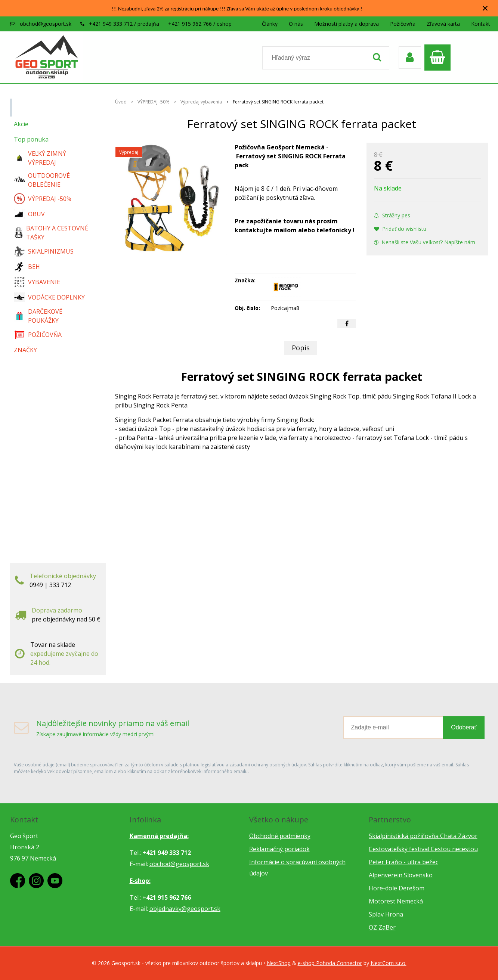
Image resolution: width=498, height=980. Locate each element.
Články (270, 24)
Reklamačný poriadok (279, 849)
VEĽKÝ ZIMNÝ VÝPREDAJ (40, 158)
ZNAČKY (25, 350)
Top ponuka (31, 139)
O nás (296, 24)
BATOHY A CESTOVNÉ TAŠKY (51, 233)
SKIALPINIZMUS (44, 251)
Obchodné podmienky (280, 836)
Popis (301, 348)
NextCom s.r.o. (389, 963)
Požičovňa (403, 24)
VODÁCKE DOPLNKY (49, 297)
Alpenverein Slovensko (401, 875)
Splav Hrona (386, 914)
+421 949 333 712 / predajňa (124, 24)
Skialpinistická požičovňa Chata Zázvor (423, 836)
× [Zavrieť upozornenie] (485, 8)
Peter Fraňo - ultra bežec (403, 862)
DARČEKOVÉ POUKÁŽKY (38, 316)
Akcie (21, 124)
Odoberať (464, 727)
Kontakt (481, 24)
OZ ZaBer (382, 927)
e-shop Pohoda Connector (330, 963)
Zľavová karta (443, 24)
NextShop (279, 963)
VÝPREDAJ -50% (43, 199)
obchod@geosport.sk (46, 24)
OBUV (29, 214)
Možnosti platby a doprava (347, 24)
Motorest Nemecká (396, 901)
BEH (27, 267)
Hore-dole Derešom (397, 888)
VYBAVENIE (37, 282)
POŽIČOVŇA (38, 335)
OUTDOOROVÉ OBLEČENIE (42, 180)
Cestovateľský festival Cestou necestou (423, 849)
